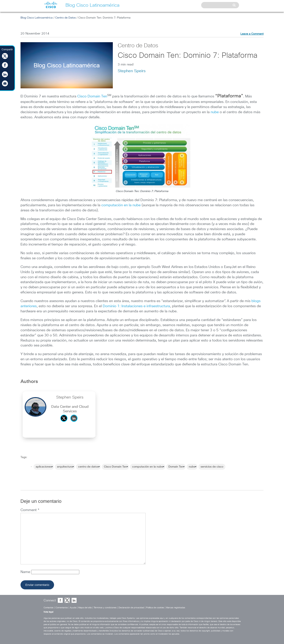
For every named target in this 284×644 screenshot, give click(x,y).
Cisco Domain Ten (92, 96)
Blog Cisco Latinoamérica (37, 18)
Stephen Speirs (132, 71)
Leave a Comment (252, 34)
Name (26, 572)
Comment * (30, 510)
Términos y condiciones (105, 608)
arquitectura (65, 467)
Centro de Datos (65, 18)
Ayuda (73, 608)
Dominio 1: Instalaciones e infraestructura (136, 306)
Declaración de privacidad (131, 608)
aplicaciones (44, 467)
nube (215, 112)
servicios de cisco (212, 467)
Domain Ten (176, 467)
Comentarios (62, 608)
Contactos (49, 608)
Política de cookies (155, 608)
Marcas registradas (176, 608)
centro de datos (88, 467)
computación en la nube (121, 205)
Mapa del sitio (85, 608)
